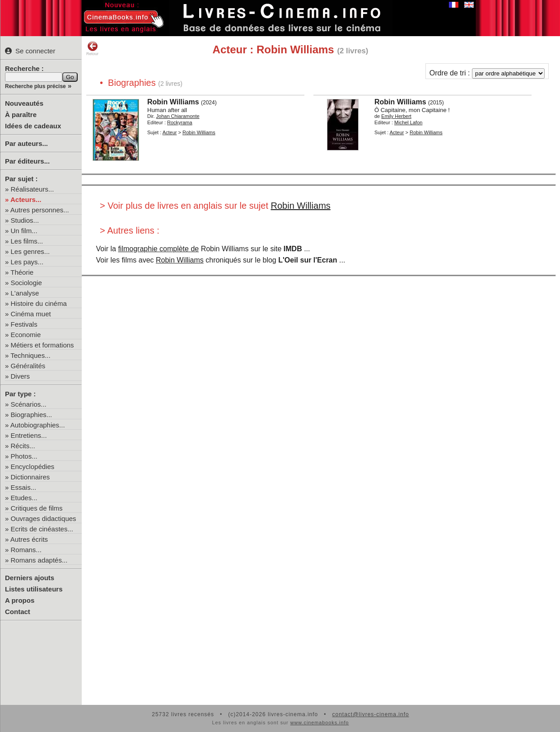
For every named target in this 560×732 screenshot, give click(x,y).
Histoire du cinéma (39, 303)
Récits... (23, 446)
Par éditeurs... (27, 161)
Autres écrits (29, 539)
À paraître (21, 115)
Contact (18, 612)
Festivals (24, 324)
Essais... (24, 487)
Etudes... (24, 498)
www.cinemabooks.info (320, 723)
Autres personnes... (40, 210)
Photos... (24, 456)
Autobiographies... (38, 425)
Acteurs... (26, 199)
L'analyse (25, 293)
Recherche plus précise (35, 86)
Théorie (22, 272)
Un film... (24, 231)
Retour (92, 48)
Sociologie (26, 283)
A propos (20, 600)
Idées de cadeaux (33, 126)
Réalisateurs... (33, 189)
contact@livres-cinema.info (370, 714)
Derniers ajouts (30, 578)
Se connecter (30, 51)
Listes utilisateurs (34, 589)
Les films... (27, 241)
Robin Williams (301, 206)
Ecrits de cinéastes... (42, 529)
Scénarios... (29, 404)
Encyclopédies (33, 467)
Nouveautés (24, 103)
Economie (26, 335)
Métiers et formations (42, 345)
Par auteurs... (26, 143)
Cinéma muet (31, 314)
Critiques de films (37, 508)
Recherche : (24, 68)
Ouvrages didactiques (44, 518)
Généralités (28, 366)
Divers (21, 376)
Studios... (25, 220)
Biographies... (32, 415)
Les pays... (27, 262)
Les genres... (30, 251)
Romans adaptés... (39, 560)
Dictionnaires (30, 477)
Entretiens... (29, 435)
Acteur (170, 132)
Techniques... (30, 355)
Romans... (26, 550)
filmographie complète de (158, 249)
